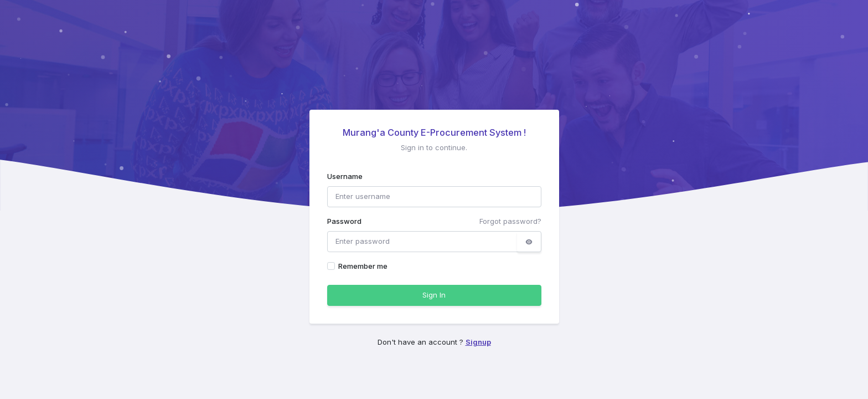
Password (344, 221)
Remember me (363, 266)
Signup (478, 342)
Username (345, 176)
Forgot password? (510, 221)
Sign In (434, 295)
